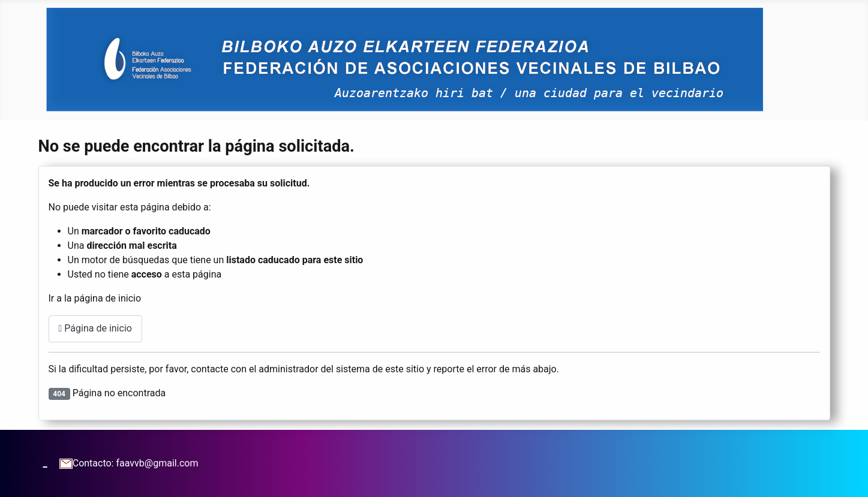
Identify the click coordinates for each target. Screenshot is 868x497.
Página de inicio (95, 328)
